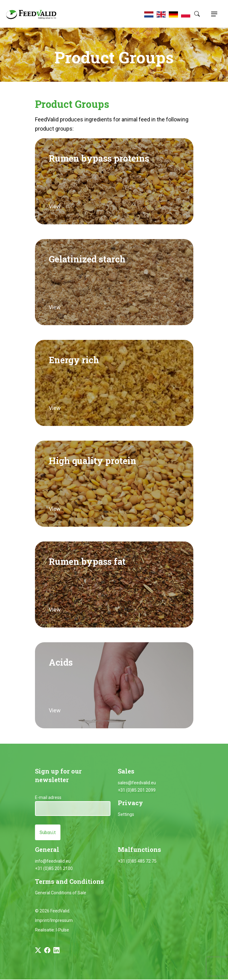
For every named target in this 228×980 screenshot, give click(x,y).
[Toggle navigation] (213, 14)
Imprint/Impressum (54, 921)
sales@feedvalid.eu (137, 783)
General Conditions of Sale (61, 893)
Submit (48, 833)
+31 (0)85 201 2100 (54, 869)
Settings (126, 814)
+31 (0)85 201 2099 (137, 790)
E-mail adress (48, 797)
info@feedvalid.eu (53, 862)
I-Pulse (62, 931)
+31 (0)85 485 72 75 (137, 862)
